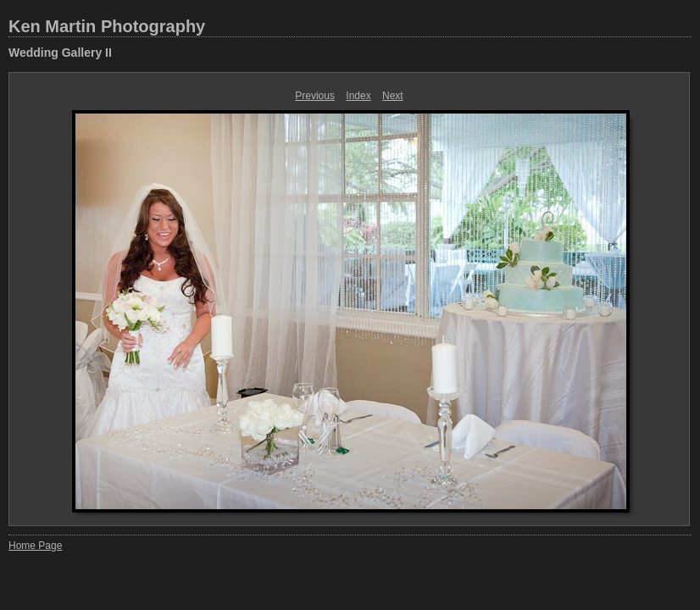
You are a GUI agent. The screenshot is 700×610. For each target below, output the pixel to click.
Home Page (35, 546)
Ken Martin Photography (107, 26)
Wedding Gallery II (60, 53)
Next (393, 96)
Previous (315, 96)
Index (358, 96)
